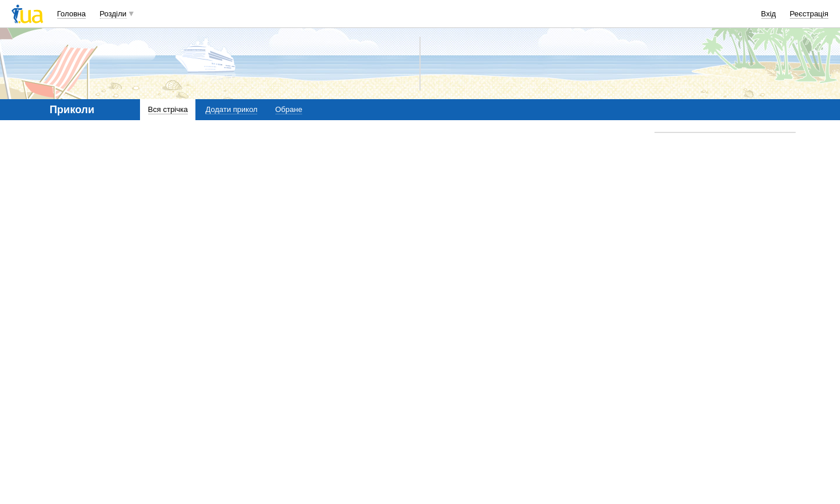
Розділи (113, 14)
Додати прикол (231, 109)
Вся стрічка (168, 109)
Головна (71, 14)
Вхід (769, 14)
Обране (289, 109)
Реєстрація (809, 14)
